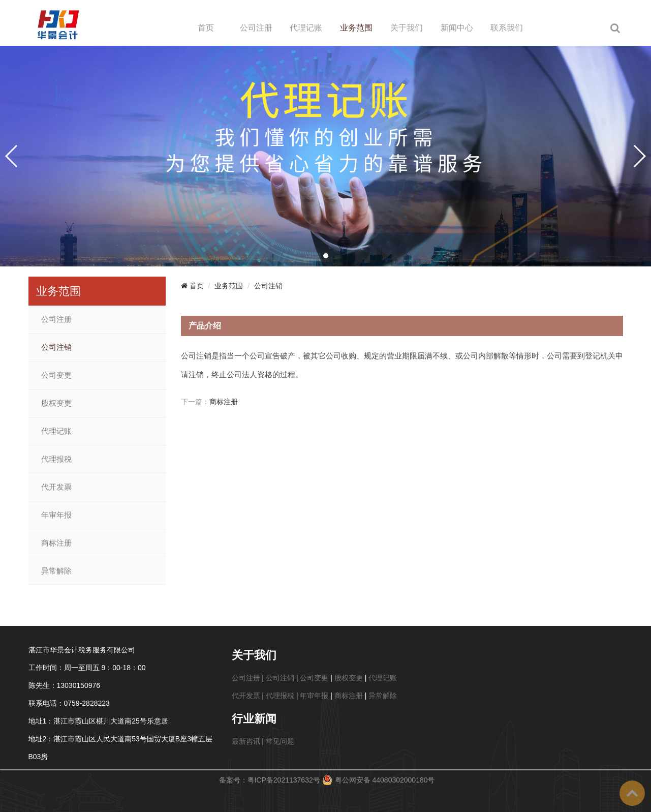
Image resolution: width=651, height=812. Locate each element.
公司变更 (56, 375)
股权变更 (56, 403)
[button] (326, 256)
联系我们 (507, 28)
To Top (632, 793)
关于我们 (407, 28)
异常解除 (56, 571)
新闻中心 (457, 28)
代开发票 (56, 487)
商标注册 (56, 543)
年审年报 (56, 515)
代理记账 (306, 28)
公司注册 (256, 28)
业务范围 (356, 28)
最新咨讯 (246, 741)
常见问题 (280, 741)
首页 (206, 28)
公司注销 (56, 347)
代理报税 (56, 459)
